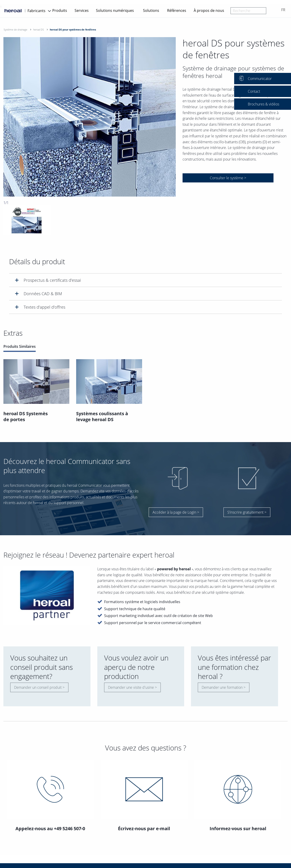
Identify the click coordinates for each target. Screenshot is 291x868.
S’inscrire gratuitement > (247, 512)
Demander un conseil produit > (39, 687)
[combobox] (248, 11)
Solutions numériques (115, 10)
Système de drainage (15, 29)
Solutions (151, 10)
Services (82, 10)
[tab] (145, 280)
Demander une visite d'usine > (132, 687)
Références (177, 10)
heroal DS (39, 29)
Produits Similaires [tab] (20, 347)
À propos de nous (209, 10)
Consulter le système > (228, 178)
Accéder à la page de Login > (176, 512)
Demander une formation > (224, 687)
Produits (60, 10)
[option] (90, 117)
